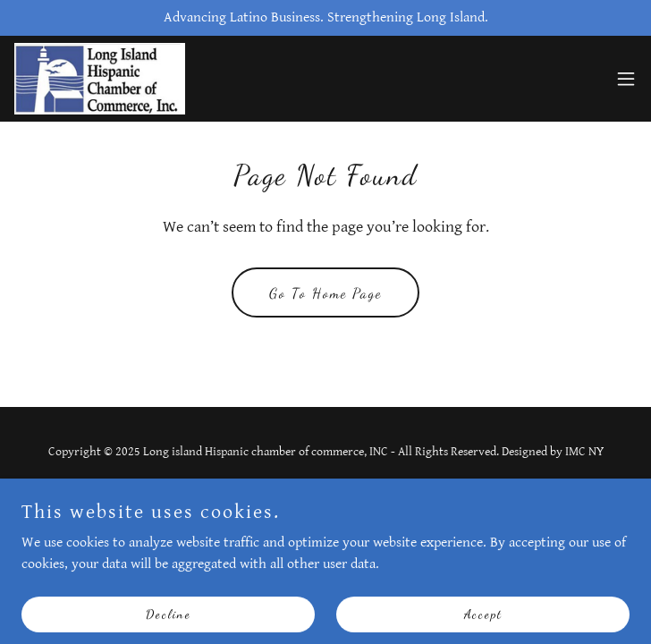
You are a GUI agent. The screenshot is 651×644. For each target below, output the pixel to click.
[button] (626, 79)
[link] (100, 79)
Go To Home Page (325, 293)
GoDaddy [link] (357, 492)
